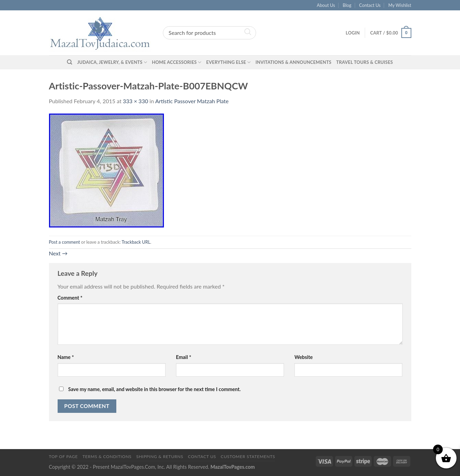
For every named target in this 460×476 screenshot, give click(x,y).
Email (184, 357)
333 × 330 (135, 101)
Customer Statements (248, 456)
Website (304, 357)
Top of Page (63, 456)
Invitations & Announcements (293, 62)
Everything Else (229, 62)
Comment (70, 298)
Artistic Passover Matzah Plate (192, 101)
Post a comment (65, 242)
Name (66, 357)
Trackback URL (136, 242)
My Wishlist (400, 5)
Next (58, 253)
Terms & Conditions (107, 456)
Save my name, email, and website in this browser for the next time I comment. (155, 389)
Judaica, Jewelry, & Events (112, 62)
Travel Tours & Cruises (364, 62)
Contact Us (370, 5)
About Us (326, 5)
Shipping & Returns (160, 456)
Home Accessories (177, 62)
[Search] (70, 62)
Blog (347, 5)
